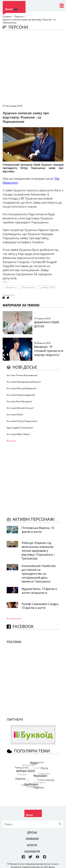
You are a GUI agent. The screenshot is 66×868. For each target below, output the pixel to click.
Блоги (32, 845)
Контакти (32, 852)
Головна (7, 17)
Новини (32, 839)
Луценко (11, 287)
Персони (19, 17)
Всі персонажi (14, 618)
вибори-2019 (48, 287)
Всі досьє (11, 441)
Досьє (32, 832)
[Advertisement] (33, 67)
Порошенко (28, 287)
